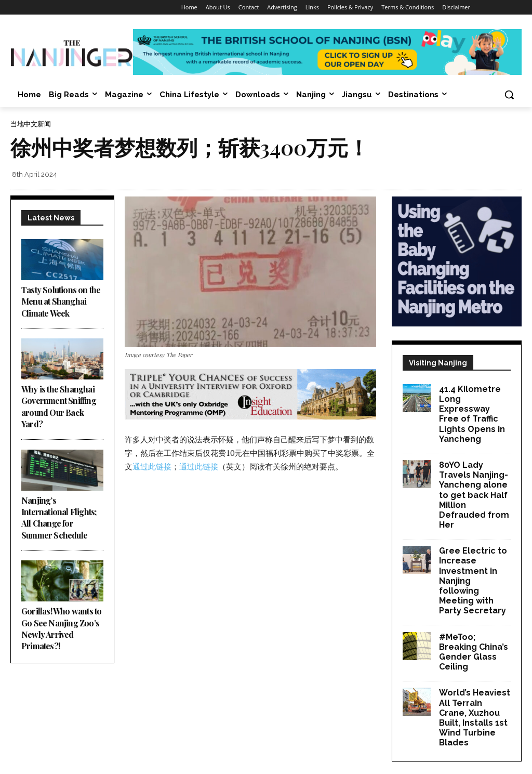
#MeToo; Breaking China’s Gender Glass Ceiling (474, 652)
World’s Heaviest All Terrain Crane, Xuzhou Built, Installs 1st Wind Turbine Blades (475, 718)
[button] (509, 95)
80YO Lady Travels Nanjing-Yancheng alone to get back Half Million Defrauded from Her (474, 495)
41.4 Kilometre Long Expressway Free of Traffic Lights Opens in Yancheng (472, 414)
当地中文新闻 (31, 124)
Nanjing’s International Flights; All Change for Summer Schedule (59, 518)
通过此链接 (152, 466)
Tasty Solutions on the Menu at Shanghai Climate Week (61, 301)
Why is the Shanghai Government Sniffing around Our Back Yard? (59, 406)
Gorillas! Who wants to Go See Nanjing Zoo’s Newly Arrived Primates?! (61, 628)
